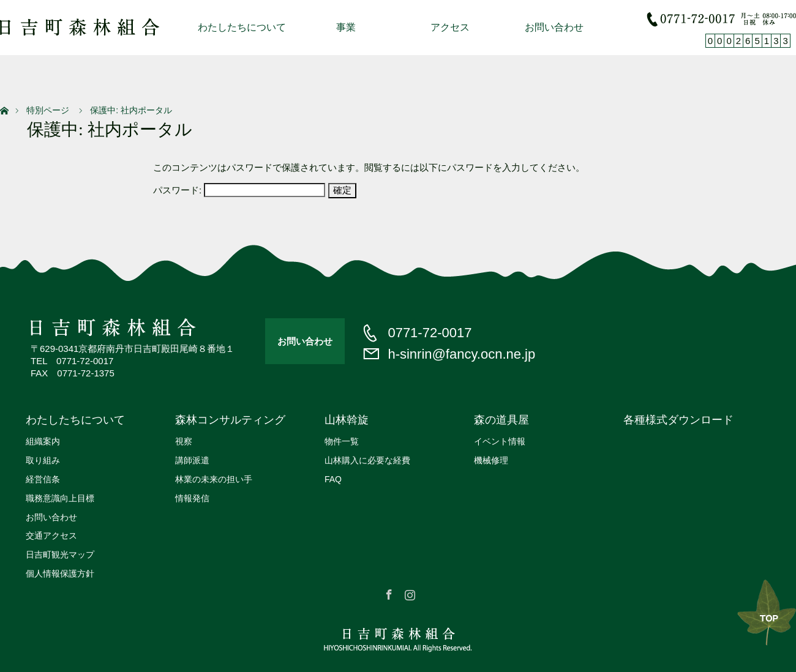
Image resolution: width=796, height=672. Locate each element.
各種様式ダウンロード (678, 420)
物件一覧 (342, 441)
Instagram (408, 592)
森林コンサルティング (230, 420)
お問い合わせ (554, 27)
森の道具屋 (501, 420)
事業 (346, 27)
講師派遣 (192, 460)
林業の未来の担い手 (214, 479)
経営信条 (43, 479)
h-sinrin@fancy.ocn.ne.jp (461, 354)
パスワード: (239, 190)
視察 (184, 441)
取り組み (43, 460)
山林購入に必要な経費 (367, 460)
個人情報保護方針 (60, 573)
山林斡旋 (347, 420)
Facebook (388, 592)
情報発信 (192, 498)
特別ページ (48, 110)
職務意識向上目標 (60, 498)
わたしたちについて (242, 27)
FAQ (333, 479)
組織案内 (43, 441)
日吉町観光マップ (60, 554)
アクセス (450, 27)
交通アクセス (51, 536)
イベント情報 (500, 441)
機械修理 (491, 460)
